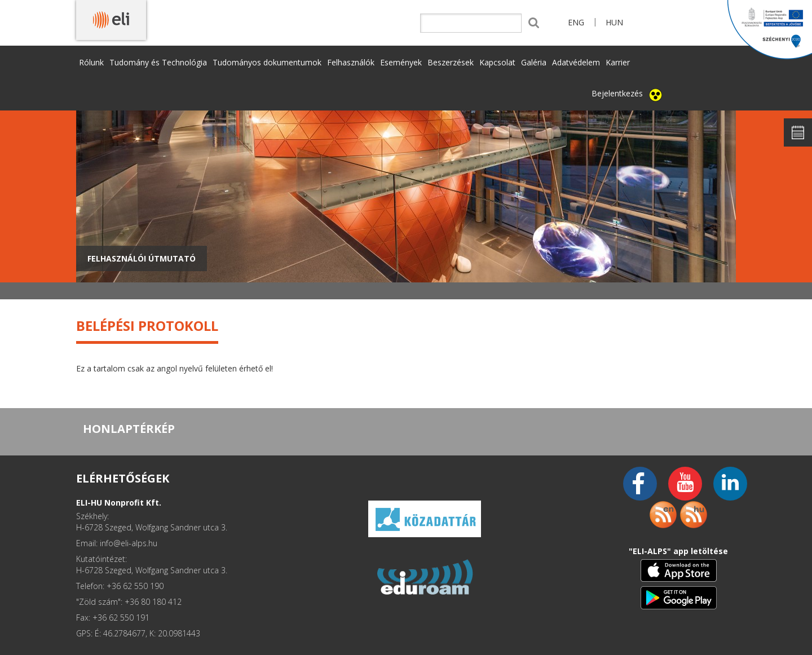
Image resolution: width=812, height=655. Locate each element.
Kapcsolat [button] (497, 62)
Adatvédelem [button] (576, 62)
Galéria (534, 62)
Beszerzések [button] (451, 62)
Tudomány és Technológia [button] (158, 62)
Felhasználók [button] (351, 62)
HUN (614, 22)
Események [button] (401, 62)
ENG (576, 22)
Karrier (618, 62)
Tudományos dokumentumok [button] (267, 62)
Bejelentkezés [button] (617, 93)
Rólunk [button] (91, 62)
